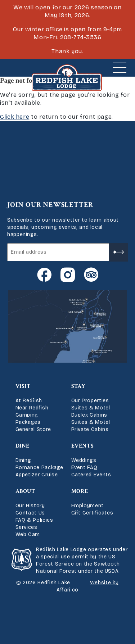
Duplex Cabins (89, 415)
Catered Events (91, 475)
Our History (30, 506)
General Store (33, 429)
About (25, 491)
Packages (28, 422)
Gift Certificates (92, 513)
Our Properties (90, 401)
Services (26, 527)
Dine (23, 446)
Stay (78, 386)
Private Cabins (90, 429)
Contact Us (30, 513)
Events (83, 446)
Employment (87, 506)
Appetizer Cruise (37, 475)
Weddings (84, 460)
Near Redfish (32, 408)
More (80, 491)
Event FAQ (84, 468)
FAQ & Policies (34, 520)
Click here (15, 117)
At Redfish (29, 401)
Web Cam (28, 534)
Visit (23, 386)
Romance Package (40, 468)
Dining (23, 460)
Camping (27, 415)
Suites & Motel (91, 408)
